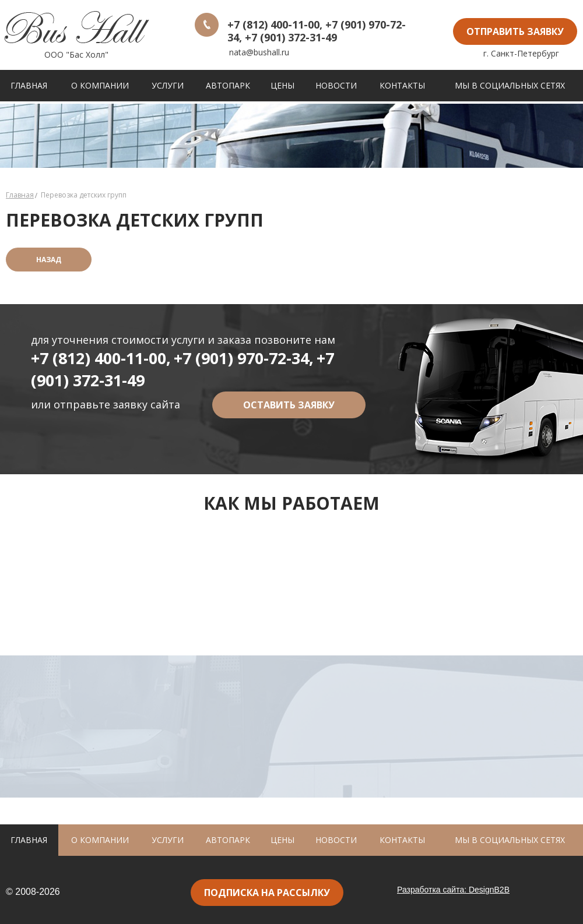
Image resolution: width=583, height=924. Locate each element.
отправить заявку (515, 31)
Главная (20, 195)
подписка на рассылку (267, 893)
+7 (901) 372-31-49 (291, 37)
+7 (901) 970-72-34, (244, 358)
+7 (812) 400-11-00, (101, 358)
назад (49, 260)
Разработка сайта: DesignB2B (453, 890)
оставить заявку (289, 405)
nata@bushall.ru (259, 52)
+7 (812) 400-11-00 (273, 24)
